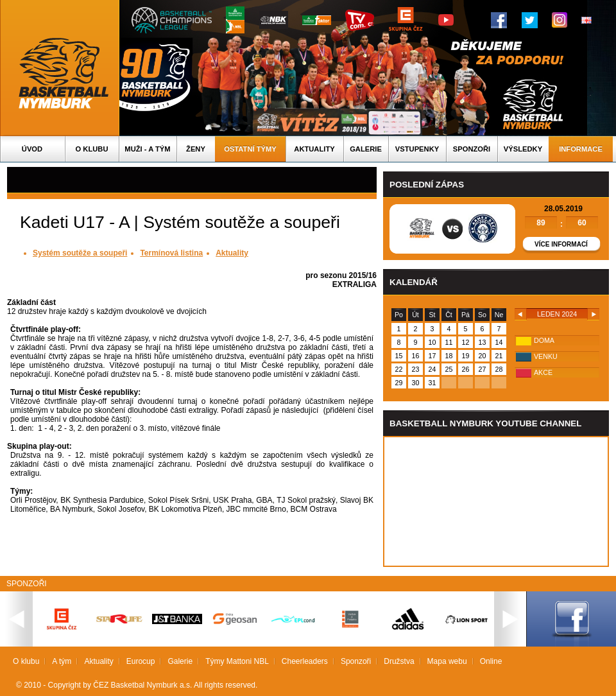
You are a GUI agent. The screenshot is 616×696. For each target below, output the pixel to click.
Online (491, 661)
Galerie (366, 149)
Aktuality (314, 149)
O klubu (92, 149)
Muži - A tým (147, 149)
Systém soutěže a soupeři (80, 253)
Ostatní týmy (250, 149)
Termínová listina (171, 253)
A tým (62, 661)
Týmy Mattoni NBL (237, 661)
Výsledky (523, 149)
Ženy (196, 149)
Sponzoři (472, 149)
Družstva (399, 661)
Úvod (32, 149)
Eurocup (141, 661)
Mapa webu (447, 661)
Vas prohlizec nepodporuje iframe (496, 501)
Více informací (561, 244)
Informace (581, 149)
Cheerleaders (305, 661)
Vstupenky (417, 149)
